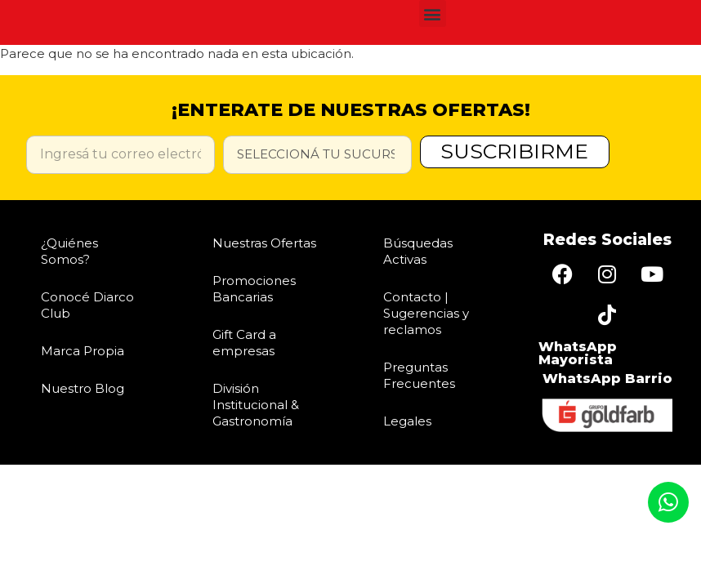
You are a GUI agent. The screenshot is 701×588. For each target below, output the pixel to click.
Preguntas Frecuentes (419, 375)
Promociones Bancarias (254, 289)
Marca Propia (83, 351)
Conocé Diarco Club (87, 305)
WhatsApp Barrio (607, 379)
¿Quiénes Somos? (69, 251)
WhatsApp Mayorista (578, 353)
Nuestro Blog (83, 388)
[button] (433, 13)
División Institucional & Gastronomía (256, 405)
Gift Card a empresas (244, 343)
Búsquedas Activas (418, 251)
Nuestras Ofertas (264, 243)
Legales (407, 421)
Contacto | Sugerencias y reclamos (426, 313)
